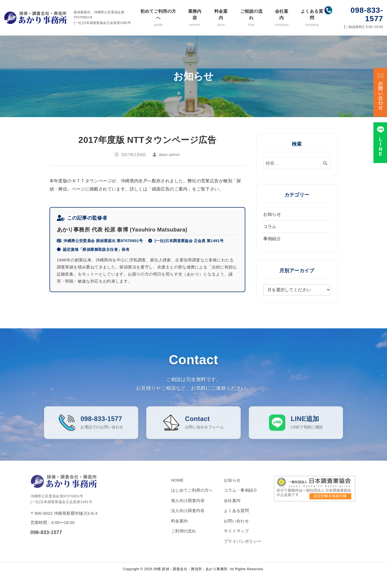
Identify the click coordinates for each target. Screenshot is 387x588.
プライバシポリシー (243, 547)
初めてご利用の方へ (158, 18)
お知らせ (272, 214)
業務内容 (195, 18)
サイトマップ (236, 537)
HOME (177, 486)
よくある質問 (312, 18)
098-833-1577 (367, 14)
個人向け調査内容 (188, 507)
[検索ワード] (297, 163)
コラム (270, 226)
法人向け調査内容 (188, 517)
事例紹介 (272, 239)
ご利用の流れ (184, 537)
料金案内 (221, 18)
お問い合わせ (236, 527)
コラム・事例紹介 (241, 497)
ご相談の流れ (251, 18)
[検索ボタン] (325, 163)
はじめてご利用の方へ (192, 497)
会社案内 (282, 18)
